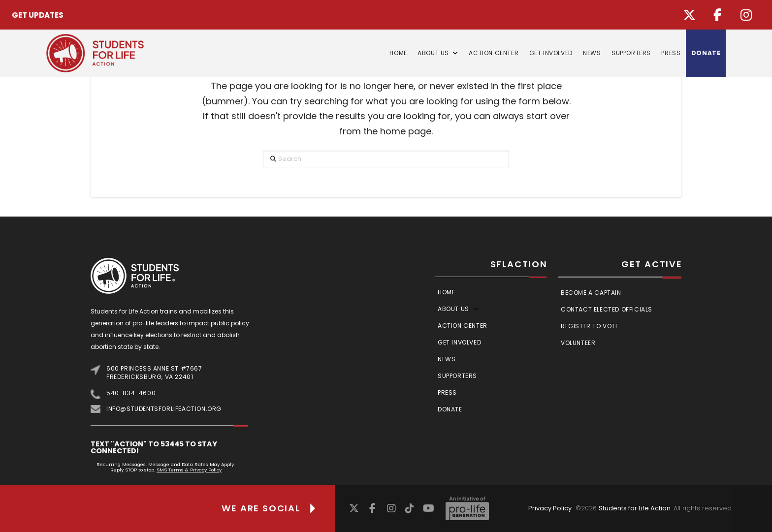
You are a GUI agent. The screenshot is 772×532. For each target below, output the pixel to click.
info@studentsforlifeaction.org (164, 409)
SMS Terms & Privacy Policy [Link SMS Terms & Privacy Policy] (189, 470)
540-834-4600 (131, 393)
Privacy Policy (550, 508)
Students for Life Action (635, 508)
